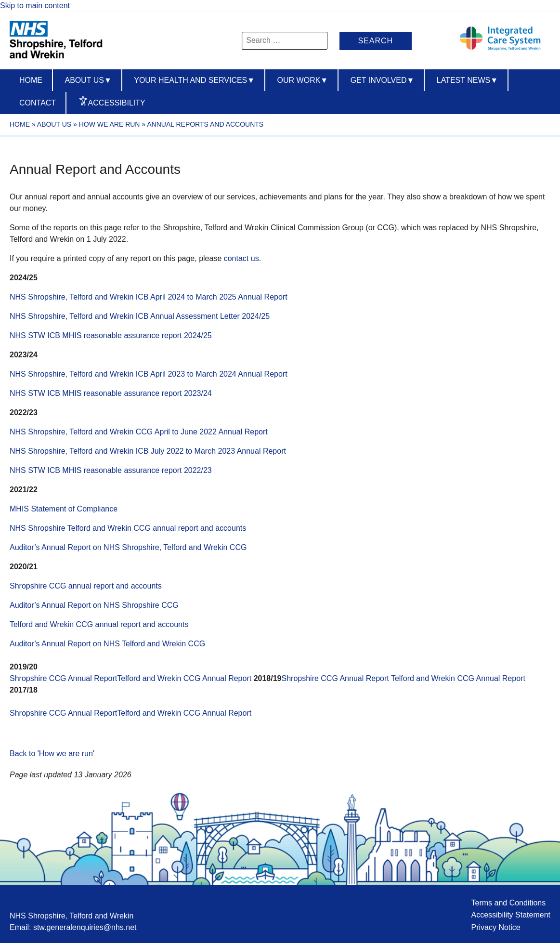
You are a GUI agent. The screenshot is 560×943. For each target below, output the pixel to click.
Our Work (303, 80)
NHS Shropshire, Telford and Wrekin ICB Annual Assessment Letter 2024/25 (140, 316)
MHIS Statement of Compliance (64, 509)
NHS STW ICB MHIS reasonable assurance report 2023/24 (111, 393)
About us (88, 80)
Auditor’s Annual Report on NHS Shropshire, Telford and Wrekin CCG (128, 547)
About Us (54, 124)
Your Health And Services (194, 80)
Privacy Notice (495, 927)
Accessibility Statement (511, 915)
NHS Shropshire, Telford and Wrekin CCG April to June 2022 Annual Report (139, 432)
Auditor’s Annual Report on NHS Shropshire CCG (94, 605)
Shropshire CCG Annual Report (63, 678)
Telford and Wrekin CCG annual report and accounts (99, 624)
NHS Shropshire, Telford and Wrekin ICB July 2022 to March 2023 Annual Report (148, 451)
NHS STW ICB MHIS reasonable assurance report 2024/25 (111, 335)
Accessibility (117, 103)
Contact (38, 103)
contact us (241, 258)
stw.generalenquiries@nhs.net (85, 927)
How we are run (110, 124)
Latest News (467, 80)
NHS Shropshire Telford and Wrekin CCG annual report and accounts (128, 528)
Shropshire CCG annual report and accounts (86, 586)
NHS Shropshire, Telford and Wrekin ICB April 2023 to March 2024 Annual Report (149, 374)
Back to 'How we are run (51, 753)
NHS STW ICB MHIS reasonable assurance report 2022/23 (111, 470)
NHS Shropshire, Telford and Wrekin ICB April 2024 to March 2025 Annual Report (149, 297)
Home (31, 80)
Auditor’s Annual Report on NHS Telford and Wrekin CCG (107, 644)
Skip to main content (35, 6)
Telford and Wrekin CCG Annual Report (185, 678)
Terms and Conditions (508, 903)
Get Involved (383, 80)
